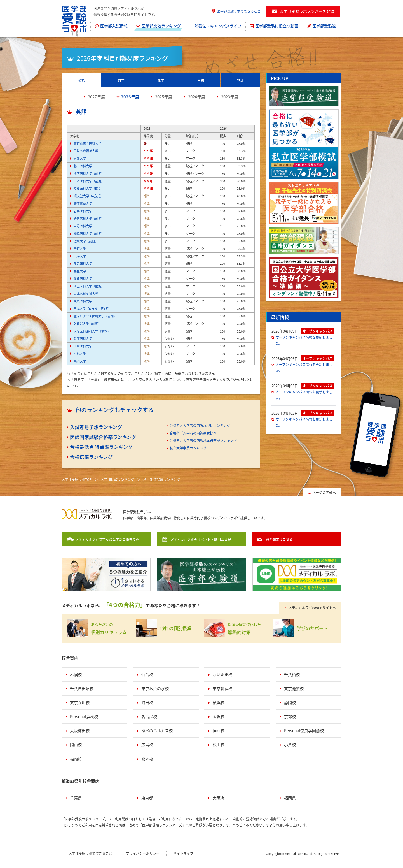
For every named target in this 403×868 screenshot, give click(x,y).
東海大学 (80, 256)
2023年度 (230, 97)
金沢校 (219, 716)
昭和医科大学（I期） (88, 188)
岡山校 (76, 744)
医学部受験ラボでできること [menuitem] (239, 11)
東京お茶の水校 (155, 688)
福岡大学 (80, 361)
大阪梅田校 (80, 730)
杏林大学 (80, 354)
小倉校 (290, 744)
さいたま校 (222, 674)
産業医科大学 (83, 264)
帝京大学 (80, 249)
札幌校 (76, 674)
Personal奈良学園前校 (304, 730)
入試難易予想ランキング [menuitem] (96, 427)
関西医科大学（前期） (89, 174)
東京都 (147, 798)
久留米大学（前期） (87, 324)
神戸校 (219, 730)
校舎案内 (70, 658)
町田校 (147, 702)
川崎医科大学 (83, 346)
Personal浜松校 (84, 716)
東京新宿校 (222, 688)
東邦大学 (80, 158)
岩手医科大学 (83, 211)
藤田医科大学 (83, 166)
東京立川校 (80, 702)
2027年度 (97, 97)
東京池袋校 (294, 688)
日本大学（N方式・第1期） (92, 309)
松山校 (219, 744)
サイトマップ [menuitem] (183, 853)
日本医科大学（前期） (89, 181)
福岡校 (76, 759)
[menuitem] (111, 26)
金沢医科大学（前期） (89, 219)
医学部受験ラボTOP (77, 479)
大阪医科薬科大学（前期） (92, 331)
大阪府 (219, 798)
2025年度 (164, 97)
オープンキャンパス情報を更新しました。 (304, 340)
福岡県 (290, 798)
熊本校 (147, 759)
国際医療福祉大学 (86, 151)
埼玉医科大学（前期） (89, 286)
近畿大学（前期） (86, 241)
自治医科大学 (83, 226)
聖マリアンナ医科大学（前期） (95, 316)
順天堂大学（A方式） (88, 196)
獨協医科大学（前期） (89, 234)
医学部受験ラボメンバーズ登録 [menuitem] (307, 11)
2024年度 (197, 97)
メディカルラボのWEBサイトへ (312, 608)
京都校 (290, 716)
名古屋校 (149, 716)
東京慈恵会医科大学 (87, 144)
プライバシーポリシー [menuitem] (143, 853)
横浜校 (219, 702)
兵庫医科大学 (83, 339)
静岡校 (290, 702)
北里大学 (80, 271)
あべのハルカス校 (157, 730)
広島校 (147, 744)
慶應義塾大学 (83, 204)
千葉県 (76, 798)
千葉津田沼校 (82, 688)
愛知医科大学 (83, 279)
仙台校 (147, 674)
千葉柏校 (292, 674)
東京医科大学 (83, 301)
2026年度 (130, 97)
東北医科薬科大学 (86, 294)
